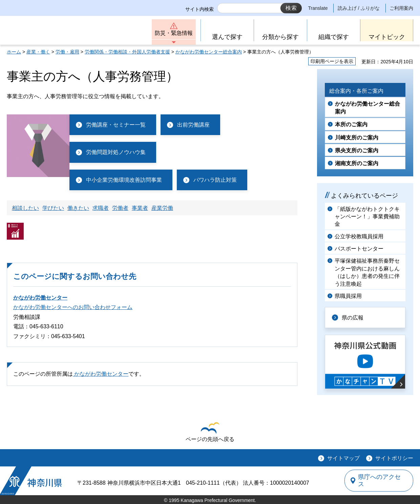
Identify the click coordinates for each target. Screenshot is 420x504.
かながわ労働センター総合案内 (209, 52)
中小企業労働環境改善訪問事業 (124, 180)
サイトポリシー (394, 458)
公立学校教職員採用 (359, 236)
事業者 (140, 208)
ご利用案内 (401, 8)
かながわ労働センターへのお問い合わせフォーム (73, 307)
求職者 (101, 208)
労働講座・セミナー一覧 (116, 125)
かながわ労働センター (40, 298)
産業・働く (38, 52)
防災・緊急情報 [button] (174, 33)
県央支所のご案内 (357, 150)
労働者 (120, 208)
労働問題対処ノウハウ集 (116, 152)
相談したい (25, 208)
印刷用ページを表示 (332, 61)
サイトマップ (343, 458)
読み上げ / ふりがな (359, 8)
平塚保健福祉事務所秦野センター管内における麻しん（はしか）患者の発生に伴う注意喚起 (367, 272)
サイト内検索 (199, 9)
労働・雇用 (67, 52)
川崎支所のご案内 (357, 138)
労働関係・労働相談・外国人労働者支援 (127, 52)
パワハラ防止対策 (215, 180)
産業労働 (162, 208)
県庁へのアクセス (382, 481)
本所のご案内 (351, 124)
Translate (318, 8)
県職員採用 (348, 296)
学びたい (53, 208)
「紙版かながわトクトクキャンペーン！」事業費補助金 (367, 217)
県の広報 (353, 317)
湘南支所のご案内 (357, 163)
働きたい (78, 208)
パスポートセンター (359, 249)
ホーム (14, 52)
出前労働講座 (193, 125)
